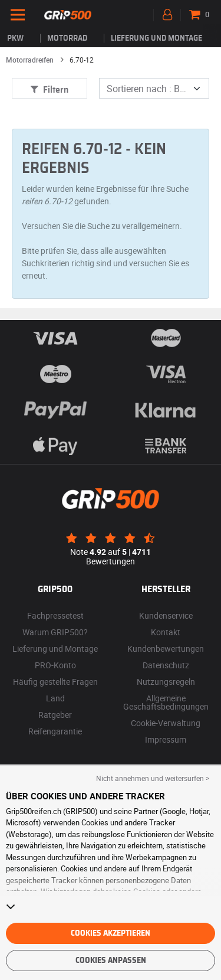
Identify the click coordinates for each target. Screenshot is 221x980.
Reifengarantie (55, 731)
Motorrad (67, 38)
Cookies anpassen (111, 961)
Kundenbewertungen (166, 649)
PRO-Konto (55, 665)
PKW (15, 38)
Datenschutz (166, 665)
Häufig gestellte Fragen (55, 682)
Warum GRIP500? (55, 632)
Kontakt (166, 632)
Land (55, 698)
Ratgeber (55, 715)
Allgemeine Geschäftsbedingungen (166, 702)
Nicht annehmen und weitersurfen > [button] (153, 778)
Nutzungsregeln (166, 682)
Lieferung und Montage (156, 38)
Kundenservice (166, 615)
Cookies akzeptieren (111, 933)
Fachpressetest (55, 615)
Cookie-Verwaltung (166, 723)
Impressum (166, 739)
